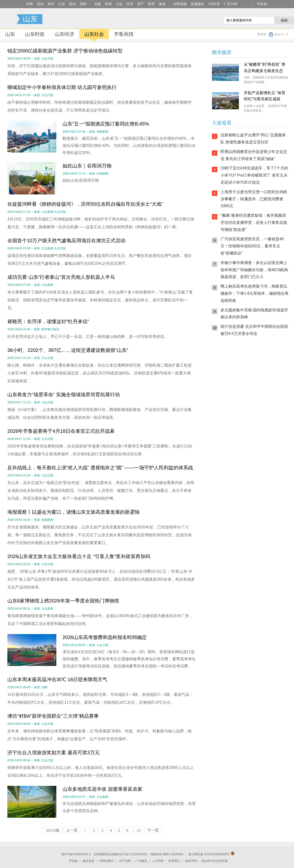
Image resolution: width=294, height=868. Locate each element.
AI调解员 (256, 391)
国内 (73, 4)
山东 (62, 4)
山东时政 (35, 34)
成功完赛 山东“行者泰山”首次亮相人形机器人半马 (61, 277)
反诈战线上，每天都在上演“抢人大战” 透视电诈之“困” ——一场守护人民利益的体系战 (100, 468)
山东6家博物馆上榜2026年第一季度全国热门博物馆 (63, 601)
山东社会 (94, 34)
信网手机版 (227, 372)
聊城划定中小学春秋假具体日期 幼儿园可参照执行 (62, 87)
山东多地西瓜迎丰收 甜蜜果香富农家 (102, 789)
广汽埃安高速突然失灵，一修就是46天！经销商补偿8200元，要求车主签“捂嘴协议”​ (252, 246)
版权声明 (191, 861)
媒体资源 (88, 861)
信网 (29, 4)
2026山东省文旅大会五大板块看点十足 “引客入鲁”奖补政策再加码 (79, 556)
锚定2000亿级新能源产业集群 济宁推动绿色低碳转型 (65, 51)
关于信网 (125, 861)
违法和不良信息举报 (214, 861)
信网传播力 (107, 861)
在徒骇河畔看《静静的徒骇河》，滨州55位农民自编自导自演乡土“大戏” (85, 204)
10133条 (53, 830)
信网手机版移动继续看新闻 (195, 19)
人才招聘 (158, 861)
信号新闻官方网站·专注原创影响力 (9, 19)
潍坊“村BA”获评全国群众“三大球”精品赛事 (53, 716)
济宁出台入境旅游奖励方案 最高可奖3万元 (54, 753)
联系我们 (174, 861)
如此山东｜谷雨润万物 (87, 166)
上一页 (72, 830)
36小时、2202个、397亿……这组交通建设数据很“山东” (68, 350)
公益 (119, 4)
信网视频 (180, 4)
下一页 (153, 830)
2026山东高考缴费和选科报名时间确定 (105, 637)
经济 (130, 4)
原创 (40, 4)
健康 (162, 4)
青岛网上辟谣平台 (227, 391)
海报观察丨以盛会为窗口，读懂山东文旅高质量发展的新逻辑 (73, 512)
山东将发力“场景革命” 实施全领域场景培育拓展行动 (64, 395)
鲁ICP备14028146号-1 (76, 854)
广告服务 (141, 861)
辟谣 (108, 4)
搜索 (284, 20)
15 (139, 830)
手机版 (262, 4)
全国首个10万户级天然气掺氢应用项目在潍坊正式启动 (66, 241)
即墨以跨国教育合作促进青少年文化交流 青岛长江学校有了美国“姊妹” (254, 155)
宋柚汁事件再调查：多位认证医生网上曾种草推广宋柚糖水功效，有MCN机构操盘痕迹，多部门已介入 (254, 270)
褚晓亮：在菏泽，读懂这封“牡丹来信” (48, 321)
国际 (83, 4)
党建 (98, 4)
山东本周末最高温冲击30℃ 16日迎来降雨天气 (57, 679)
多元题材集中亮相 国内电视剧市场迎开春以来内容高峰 (254, 314)
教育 (151, 4)
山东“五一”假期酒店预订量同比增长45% (106, 124)
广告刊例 (231, 4)
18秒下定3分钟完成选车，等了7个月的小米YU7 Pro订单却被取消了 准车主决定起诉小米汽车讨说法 (254, 175)
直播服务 (197, 4)
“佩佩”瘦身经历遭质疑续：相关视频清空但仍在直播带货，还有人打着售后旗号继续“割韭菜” (254, 223)
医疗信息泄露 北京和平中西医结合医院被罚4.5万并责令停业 (254, 330)
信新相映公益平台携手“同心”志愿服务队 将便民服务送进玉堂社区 (253, 139)
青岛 (51, 4)
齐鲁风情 (124, 34)
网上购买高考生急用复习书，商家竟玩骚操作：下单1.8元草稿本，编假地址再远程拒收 (255, 293)
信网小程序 (256, 372)
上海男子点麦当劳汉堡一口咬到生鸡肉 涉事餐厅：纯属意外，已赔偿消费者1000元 (254, 199)
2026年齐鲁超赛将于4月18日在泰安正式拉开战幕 (61, 431)
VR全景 (214, 4)
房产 (141, 4)
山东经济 (64, 34)
